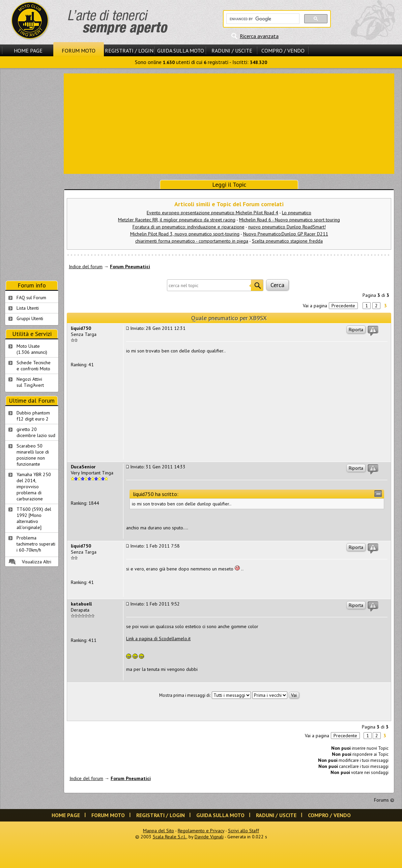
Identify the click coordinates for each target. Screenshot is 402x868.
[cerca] (262, 19)
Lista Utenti (28, 308)
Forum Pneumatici (130, 267)
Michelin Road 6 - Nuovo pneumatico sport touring (290, 220)
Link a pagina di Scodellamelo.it (158, 639)
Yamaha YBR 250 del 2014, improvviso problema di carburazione (34, 487)
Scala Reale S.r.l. (170, 837)
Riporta (356, 330)
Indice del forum (86, 267)
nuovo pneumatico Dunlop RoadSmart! (287, 227)
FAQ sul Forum (31, 298)
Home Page (28, 51)
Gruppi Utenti (30, 318)
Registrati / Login (129, 51)
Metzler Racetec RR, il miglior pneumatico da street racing (177, 220)
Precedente (343, 306)
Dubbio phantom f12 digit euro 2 (33, 416)
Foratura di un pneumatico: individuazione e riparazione (189, 227)
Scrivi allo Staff (243, 831)
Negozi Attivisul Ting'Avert (30, 382)
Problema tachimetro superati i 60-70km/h (36, 544)
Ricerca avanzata (259, 36)
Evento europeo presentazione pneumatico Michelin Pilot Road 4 (212, 213)
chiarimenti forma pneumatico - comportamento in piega (192, 241)
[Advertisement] (229, 123)
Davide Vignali (209, 837)
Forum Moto (79, 51)
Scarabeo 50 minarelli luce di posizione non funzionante (33, 455)
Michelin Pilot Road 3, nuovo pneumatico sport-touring (185, 234)
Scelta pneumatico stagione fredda (287, 241)
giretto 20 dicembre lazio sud (36, 432)
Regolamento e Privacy (201, 831)
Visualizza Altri (37, 562)
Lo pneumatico (297, 213)
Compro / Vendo (283, 51)
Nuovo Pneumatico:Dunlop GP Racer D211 (286, 234)
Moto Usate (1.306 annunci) (32, 349)
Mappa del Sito (159, 831)
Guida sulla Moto (181, 51)
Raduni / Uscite (232, 51)
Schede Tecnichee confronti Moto (34, 366)
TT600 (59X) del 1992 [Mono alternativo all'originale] (34, 518)
